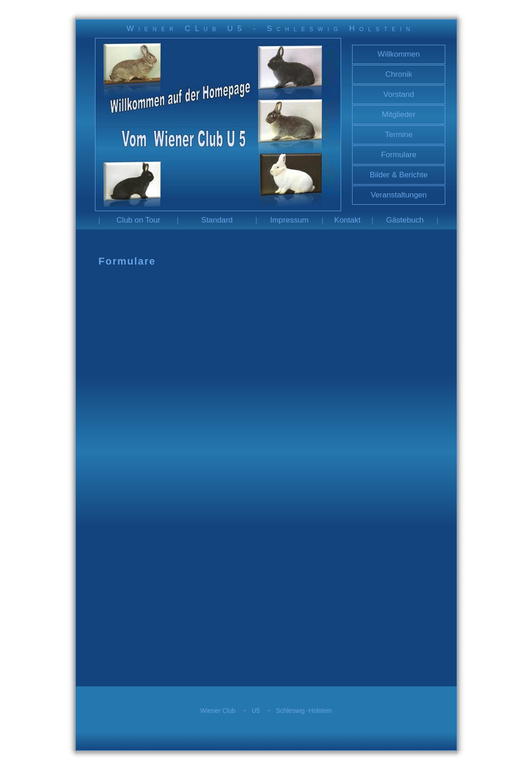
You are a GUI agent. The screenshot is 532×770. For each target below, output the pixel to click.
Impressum (289, 220)
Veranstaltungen (399, 195)
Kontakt (348, 220)
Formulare (398, 155)
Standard (217, 220)
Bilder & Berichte (399, 175)
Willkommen (399, 54)
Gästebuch (405, 220)
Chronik (399, 74)
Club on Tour (138, 220)
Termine (399, 135)
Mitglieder (399, 114)
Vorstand (399, 94)
